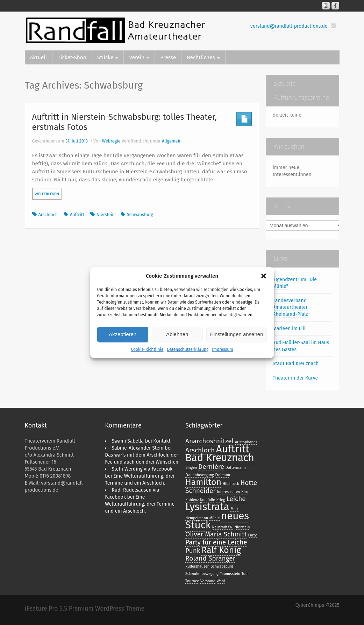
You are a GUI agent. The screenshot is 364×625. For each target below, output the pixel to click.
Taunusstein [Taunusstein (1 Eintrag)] (230, 574)
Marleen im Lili (289, 329)
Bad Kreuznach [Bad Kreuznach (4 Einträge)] (220, 458)
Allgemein (172, 141)
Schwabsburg (140, 214)
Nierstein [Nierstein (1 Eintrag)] (242, 527)
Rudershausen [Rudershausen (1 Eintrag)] (197, 566)
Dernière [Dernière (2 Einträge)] (211, 467)
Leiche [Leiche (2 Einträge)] (236, 499)
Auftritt (77, 214)
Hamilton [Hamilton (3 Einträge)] (203, 482)
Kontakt (162, 441)
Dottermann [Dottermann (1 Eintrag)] (236, 468)
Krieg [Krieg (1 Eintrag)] (221, 500)
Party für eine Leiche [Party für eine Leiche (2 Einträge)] (216, 542)
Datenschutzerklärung (188, 349)
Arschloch (48, 214)
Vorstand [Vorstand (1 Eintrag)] (208, 581)
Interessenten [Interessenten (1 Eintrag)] (228, 492)
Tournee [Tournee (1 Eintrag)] (192, 581)
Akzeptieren (123, 334)
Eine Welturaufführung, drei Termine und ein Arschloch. (140, 504)
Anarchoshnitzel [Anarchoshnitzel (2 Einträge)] (209, 441)
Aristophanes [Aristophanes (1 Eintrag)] (246, 442)
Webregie (111, 141)
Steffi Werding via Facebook (142, 469)
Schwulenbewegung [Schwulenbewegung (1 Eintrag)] (202, 574)
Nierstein (106, 214)
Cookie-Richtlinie (147, 349)
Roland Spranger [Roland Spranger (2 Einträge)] (210, 558)
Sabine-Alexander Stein (137, 448)
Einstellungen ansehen (237, 334)
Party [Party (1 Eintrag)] (252, 535)
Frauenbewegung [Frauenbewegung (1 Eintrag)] (200, 475)
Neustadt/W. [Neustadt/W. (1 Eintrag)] (223, 527)
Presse (168, 57)
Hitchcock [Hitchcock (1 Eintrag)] (231, 484)
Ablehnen (177, 334)
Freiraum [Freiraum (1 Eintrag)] (222, 475)
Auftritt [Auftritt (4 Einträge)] (233, 449)
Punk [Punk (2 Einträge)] (193, 551)
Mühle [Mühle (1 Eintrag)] (215, 518)
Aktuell (39, 57)
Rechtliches (203, 57)
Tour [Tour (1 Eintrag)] (245, 574)
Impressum (222, 349)
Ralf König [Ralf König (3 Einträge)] (221, 550)
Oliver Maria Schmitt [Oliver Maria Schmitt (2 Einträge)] (216, 534)
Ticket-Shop (72, 57)
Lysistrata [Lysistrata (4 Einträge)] (207, 507)
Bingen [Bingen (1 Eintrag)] (191, 468)
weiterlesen (47, 194)
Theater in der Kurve (295, 378)
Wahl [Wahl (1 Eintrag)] (221, 581)
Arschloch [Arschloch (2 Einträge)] (200, 450)
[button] (264, 276)
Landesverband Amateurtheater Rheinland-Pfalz (290, 307)
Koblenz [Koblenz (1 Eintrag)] (192, 500)
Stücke (108, 57)
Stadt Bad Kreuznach (296, 364)
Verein (139, 57)
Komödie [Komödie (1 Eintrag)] (208, 500)
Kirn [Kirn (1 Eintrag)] (245, 492)
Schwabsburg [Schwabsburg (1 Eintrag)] (222, 566)
